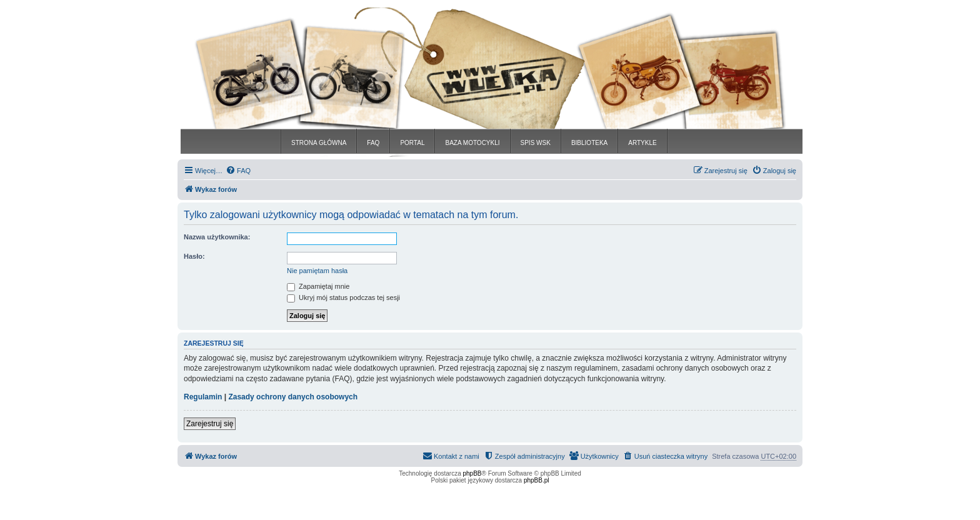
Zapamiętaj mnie (318, 286)
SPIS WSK (536, 143)
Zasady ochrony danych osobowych (293, 397)
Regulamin (203, 397)
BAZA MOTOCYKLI (472, 143)
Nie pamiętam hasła (317, 271)
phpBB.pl (537, 480)
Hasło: (194, 256)
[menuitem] (238, 171)
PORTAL (412, 143)
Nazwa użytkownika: (217, 237)
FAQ (373, 143)
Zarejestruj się (210, 424)
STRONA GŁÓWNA (319, 143)
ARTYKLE (642, 143)
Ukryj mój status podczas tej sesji (343, 297)
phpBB (472, 473)
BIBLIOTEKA (589, 143)
